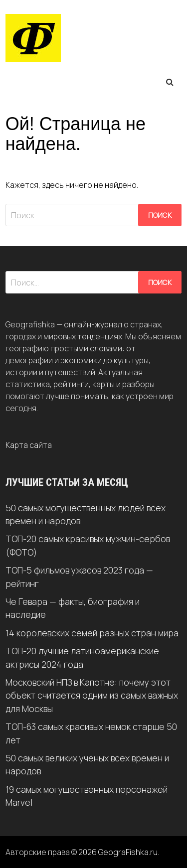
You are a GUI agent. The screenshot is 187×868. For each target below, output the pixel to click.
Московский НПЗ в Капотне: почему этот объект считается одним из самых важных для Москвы (92, 695)
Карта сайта (29, 445)
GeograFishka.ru (128, 852)
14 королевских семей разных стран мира (92, 633)
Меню (28, 82)
